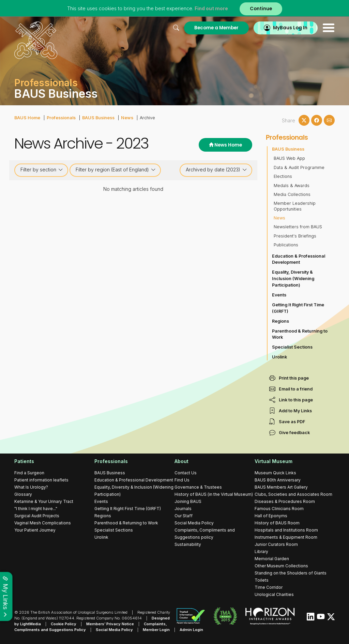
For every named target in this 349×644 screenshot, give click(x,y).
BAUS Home (27, 118)
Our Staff (184, 516)
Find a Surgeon (29, 473)
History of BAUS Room (277, 523)
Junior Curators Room (276, 544)
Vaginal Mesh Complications (43, 523)
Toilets (262, 580)
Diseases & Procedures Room (285, 501)
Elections (283, 176)
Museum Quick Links (275, 473)
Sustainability (188, 544)
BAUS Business (98, 118)
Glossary (23, 494)
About (181, 461)
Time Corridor (269, 587)
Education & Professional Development (299, 259)
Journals (183, 509)
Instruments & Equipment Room (286, 537)
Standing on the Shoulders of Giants (291, 573)
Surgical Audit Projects (37, 516)
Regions (280, 321)
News (127, 118)
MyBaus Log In (290, 28)
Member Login (156, 630)
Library (261, 551)
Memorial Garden (272, 559)
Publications (286, 245)
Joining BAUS (188, 501)
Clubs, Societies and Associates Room (293, 494)
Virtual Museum (274, 461)
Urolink (279, 357)
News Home (225, 145)
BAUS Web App (289, 158)
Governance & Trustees (198, 487)
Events (279, 295)
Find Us (182, 480)
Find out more (211, 8)
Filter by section (42, 170)
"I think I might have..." (36, 509)
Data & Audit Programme (299, 167)
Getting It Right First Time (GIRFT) (298, 308)
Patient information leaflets (41, 480)
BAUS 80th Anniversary (278, 480)
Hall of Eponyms (271, 516)
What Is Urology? (31, 487)
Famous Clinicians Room (279, 509)
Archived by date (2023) (216, 170)
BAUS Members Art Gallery (281, 487)
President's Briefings (295, 236)
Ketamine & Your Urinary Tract (44, 501)
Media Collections (292, 194)
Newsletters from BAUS (298, 227)
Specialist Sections (292, 347)
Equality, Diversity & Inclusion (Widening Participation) (293, 279)
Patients (24, 461)
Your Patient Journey (35, 530)
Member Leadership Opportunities (295, 206)
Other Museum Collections (281, 566)
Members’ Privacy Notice (110, 624)
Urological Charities (274, 594)
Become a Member (216, 28)
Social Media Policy (194, 523)
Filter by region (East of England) (116, 170)
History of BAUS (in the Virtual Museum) (214, 494)
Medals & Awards (292, 186)
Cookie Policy (64, 624)
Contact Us (186, 473)
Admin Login (191, 630)
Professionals (61, 118)
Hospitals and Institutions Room (286, 530)
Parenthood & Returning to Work (300, 334)
